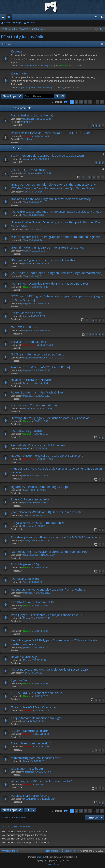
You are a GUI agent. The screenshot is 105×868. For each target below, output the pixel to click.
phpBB (42, 857)
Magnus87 (28, 303)
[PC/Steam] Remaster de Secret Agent (37, 354)
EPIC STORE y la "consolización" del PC (37, 693)
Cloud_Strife (29, 540)
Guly (25, 721)
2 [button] (77, 102)
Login (19, 23)
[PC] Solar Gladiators (25, 579)
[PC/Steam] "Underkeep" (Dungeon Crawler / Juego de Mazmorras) (57, 273)
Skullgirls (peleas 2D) (25, 564)
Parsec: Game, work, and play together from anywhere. (48, 589)
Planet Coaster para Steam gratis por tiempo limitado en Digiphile (55, 237)
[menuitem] (101, 29)
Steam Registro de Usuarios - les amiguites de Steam (47, 155)
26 (98, 177)
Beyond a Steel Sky (24, 657)
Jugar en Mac (20, 680)
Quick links (4, 18)
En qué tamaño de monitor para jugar (36, 718)
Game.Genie (29, 345)
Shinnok (27, 136)
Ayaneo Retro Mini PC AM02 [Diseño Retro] (40, 367)
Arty (46, 861)
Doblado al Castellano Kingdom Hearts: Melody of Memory (51, 199)
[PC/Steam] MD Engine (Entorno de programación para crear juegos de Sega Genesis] (57, 298)
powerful (27, 647)
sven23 (27, 448)
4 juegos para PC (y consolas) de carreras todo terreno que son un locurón (56, 470)
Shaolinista (28, 772)
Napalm (63, 66)
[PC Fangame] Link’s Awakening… (38, 88)
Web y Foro (26, 122)
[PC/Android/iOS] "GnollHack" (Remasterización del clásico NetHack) (57, 212)
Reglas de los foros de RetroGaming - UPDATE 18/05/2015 (52, 133)
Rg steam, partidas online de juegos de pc (40, 487)
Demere (27, 383)
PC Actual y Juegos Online (24, 37)
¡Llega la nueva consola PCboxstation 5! (37, 523)
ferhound (28, 711)
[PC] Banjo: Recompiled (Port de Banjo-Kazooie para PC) (49, 283)
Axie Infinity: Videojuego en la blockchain (38, 445)
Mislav (26, 660)
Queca (26, 251)
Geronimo (28, 526)
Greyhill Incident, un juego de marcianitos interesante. (47, 247)
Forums (10, 18)
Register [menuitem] (103, 18)
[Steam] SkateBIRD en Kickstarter (34, 707)
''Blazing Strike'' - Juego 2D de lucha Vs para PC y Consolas (50, 418)
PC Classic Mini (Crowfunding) (31, 796)
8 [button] (97, 102)
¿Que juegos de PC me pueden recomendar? (41, 781)
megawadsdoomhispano (35, 358)
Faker (26, 490)
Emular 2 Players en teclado (30, 499)
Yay (62, 88)
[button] (66, 102)
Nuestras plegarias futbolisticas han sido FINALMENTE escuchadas (56, 537)
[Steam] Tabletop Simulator (30, 731)
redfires (27, 434)
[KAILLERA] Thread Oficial (28, 170)
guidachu (28, 264)
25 (94, 177)
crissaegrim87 (30, 159)
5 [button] (90, 102)
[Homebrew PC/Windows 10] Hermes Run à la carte (46, 512)
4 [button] (86, 102)
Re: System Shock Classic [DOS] (37, 66)
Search (7, 23)
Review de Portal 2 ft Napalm (31, 380)
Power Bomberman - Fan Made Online (37, 392)
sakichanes (29, 119)
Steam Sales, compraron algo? (31, 743)
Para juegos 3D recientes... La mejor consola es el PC (47, 615)
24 (90, 177)
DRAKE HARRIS (31, 799)
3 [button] (81, 102)
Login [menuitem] (97, 18)
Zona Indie (19, 73)
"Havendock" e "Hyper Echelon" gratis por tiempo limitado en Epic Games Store (56, 224)
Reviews (17, 51)
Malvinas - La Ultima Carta (28, 342)
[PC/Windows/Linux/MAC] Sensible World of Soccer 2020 (49, 669)
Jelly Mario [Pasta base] (27, 768)
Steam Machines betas (26, 313)
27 (102, 177)
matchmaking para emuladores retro (36, 758)
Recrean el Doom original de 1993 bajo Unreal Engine (47, 455)
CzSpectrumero (31, 555)
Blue (25, 761)
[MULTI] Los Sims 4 (24, 327)
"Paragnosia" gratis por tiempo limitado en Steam (45, 260)
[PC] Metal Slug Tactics (26, 431)
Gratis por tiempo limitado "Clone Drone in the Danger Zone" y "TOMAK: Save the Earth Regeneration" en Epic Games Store (53, 186)
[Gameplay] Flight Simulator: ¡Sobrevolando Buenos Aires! (49, 552)
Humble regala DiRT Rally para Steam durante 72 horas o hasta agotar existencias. (54, 642)
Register (31, 23)
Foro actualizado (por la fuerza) (32, 115)
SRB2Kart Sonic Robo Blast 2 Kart (34, 602)
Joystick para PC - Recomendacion (34, 405)
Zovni (26, 316)
